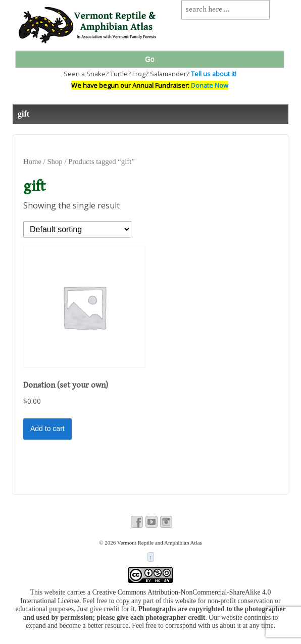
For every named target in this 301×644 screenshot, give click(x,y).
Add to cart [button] (47, 428)
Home (32, 162)
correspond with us (192, 626)
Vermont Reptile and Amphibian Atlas (159, 543)
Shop (55, 162)
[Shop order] (77, 229)
